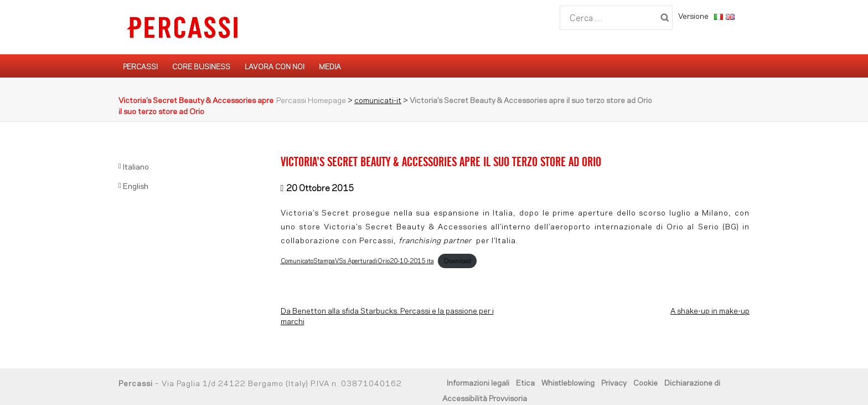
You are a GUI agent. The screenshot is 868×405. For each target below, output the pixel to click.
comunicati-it (378, 99)
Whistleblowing (568, 382)
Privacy (614, 382)
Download (458, 260)
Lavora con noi (275, 66)
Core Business (201, 66)
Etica (525, 382)
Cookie (645, 382)
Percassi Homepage (311, 99)
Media (330, 66)
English (136, 185)
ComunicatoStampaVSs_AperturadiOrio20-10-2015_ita (357, 260)
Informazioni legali (478, 382)
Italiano (136, 166)
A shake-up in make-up (710, 310)
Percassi (140, 66)
